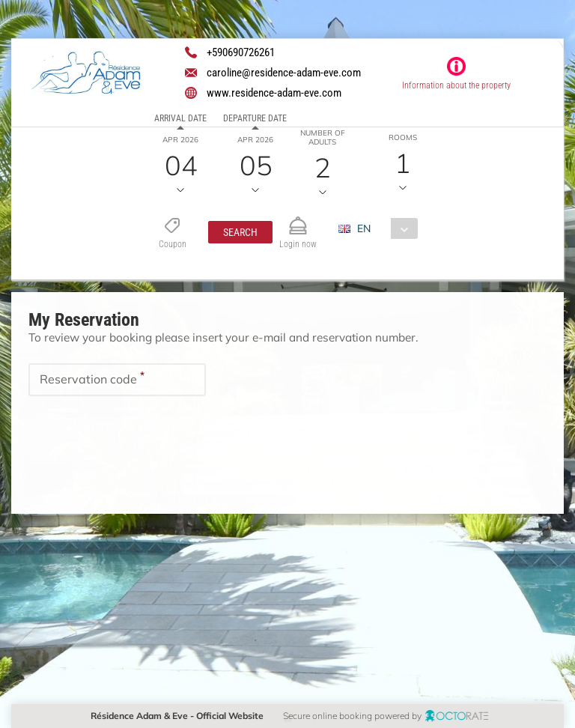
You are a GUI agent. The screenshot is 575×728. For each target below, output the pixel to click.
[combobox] (383, 228)
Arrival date (180, 118)
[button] (240, 232)
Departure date (255, 118)
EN (363, 228)
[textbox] (117, 379)
